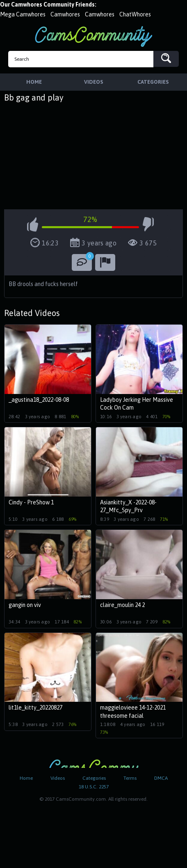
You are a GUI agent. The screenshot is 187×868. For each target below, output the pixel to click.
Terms (130, 778)
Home (26, 778)
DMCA (161, 778)
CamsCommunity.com (93, 36)
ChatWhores (135, 14)
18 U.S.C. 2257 (94, 787)
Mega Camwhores (23, 14)
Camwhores (65, 14)
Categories (94, 778)
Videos (58, 778)
